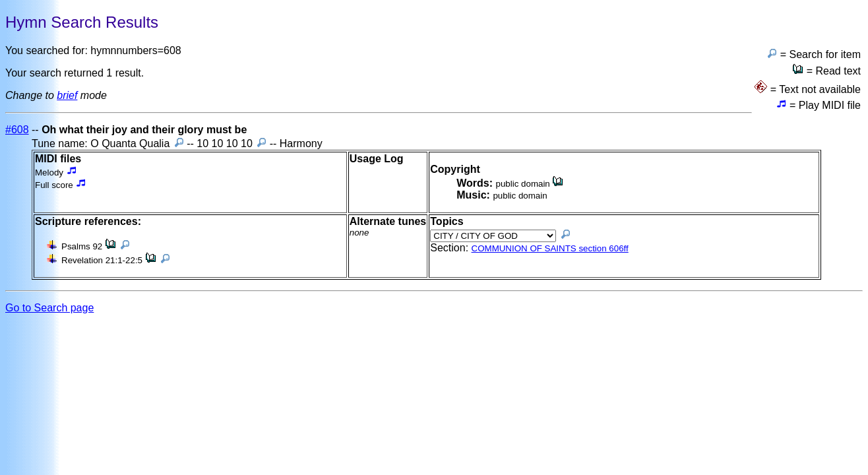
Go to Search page (49, 308)
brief (67, 95)
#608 (17, 130)
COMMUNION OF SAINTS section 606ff (550, 248)
